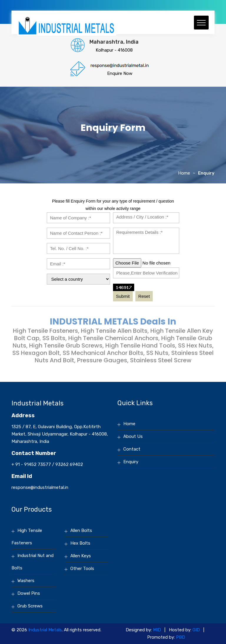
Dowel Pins (29, 593)
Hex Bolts (80, 543)
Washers (26, 581)
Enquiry (131, 462)
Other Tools (82, 569)
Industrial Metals (45, 630)
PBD (181, 637)
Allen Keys (81, 556)
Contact (132, 449)
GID (196, 630)
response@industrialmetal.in (40, 487)
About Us (133, 436)
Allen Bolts (81, 530)
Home (184, 173)
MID (157, 630)
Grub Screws (30, 606)
